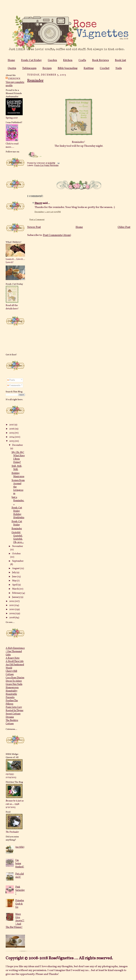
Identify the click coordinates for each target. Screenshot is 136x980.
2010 (12, 609)
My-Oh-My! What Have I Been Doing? (18, 457)
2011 (12, 605)
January (16, 597)
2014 (12, 437)
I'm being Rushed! (20, 863)
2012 (12, 601)
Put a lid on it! (20, 875)
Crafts (82, 60)
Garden (52, 60)
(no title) (20, 847)
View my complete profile (15, 84)
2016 (12, 429)
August (16, 568)
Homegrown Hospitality (12, 689)
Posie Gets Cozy (14, 707)
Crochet (105, 68)
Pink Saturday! (20, 890)
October (16, 554)
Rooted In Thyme (15, 710)
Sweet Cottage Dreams (13, 715)
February (17, 593)
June (15, 577)
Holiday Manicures (18, 475)
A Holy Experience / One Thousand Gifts (15, 651)
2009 (12, 614)
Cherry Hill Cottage (11, 673)
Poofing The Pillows (12, 702)
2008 (12, 618)
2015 (12, 433)
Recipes (47, 68)
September (18, 561)
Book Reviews (100, 60)
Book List (120, 60)
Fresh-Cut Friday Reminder (46, 165)
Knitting (89, 68)
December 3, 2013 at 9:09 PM (48, 212)
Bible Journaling (68, 68)
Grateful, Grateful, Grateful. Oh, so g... (18, 537)
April (15, 585)
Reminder (17, 529)
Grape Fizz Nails (14, 684)
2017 (12, 425)
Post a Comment (37, 220)
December (18, 445)
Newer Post (34, 227)
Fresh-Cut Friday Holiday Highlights (18, 513)
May (15, 581)
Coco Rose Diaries (15, 678)
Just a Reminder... (18, 501)
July (14, 573)
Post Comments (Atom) (57, 235)
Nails (119, 68)
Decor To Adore (14, 681)
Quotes (12, 68)
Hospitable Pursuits (11, 696)
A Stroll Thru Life (15, 661)
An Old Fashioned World (15, 666)
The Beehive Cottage (12, 722)
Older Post (124, 227)
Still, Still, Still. (17, 468)
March (16, 589)
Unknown (14, 79)
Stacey (38, 203)
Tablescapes (29, 68)
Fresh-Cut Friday (31, 60)
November (18, 546)
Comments (14, 385)
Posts (11, 380)
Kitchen (68, 60)
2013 (12, 441)
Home (11, 60)
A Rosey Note (13, 658)
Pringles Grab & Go (20, 904)
